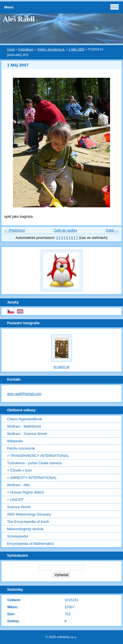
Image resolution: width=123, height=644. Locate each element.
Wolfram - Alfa (18, 485)
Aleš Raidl (19, 19)
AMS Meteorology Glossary (29, 514)
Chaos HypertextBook (24, 419)
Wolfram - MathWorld (24, 426)
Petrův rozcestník (21, 448)
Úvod (11, 49)
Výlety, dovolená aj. (51, 49)
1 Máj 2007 (77, 49)
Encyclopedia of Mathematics (30, 544)
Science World (19, 507)
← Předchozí (15, 230)
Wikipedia (15, 441)
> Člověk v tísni (19, 470)
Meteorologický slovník (25, 529)
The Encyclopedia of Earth (28, 522)
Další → (112, 230)
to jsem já (61, 367)
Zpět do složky (65, 230)
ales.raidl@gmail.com (24, 394)
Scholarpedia (18, 536)
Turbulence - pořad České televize (34, 463)
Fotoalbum (26, 49)
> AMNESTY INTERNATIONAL (32, 478)
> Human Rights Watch (25, 492)
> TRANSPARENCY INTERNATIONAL (38, 456)
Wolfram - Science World (27, 434)
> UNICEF (15, 500)
